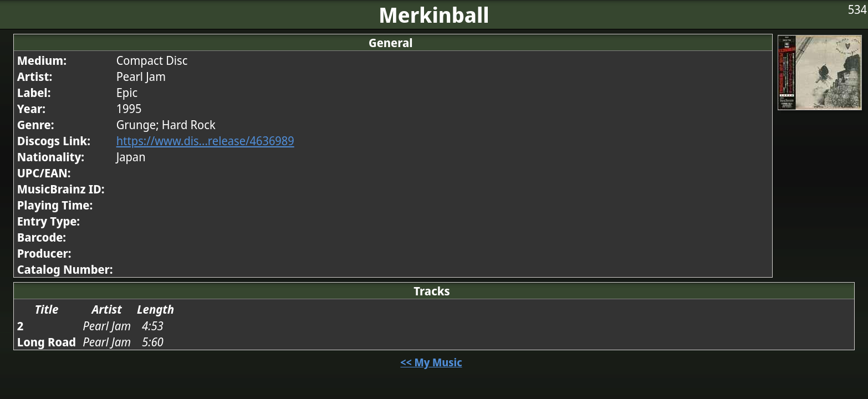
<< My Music (431, 362)
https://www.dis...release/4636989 (205, 140)
